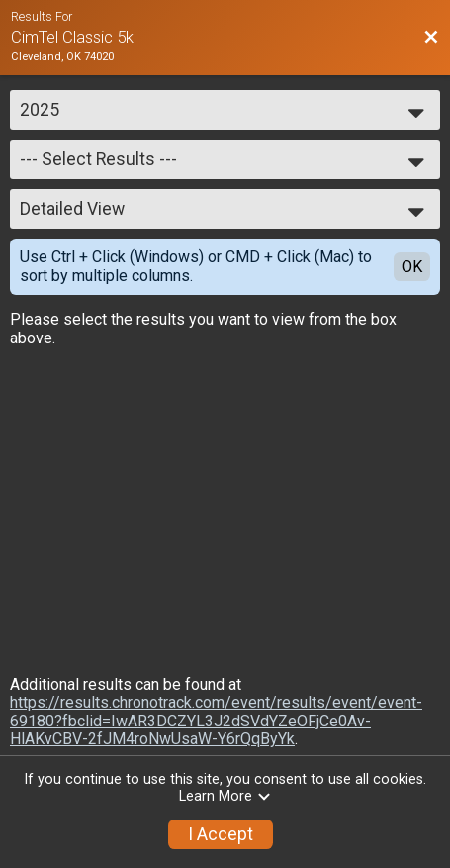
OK (412, 267)
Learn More (225, 796)
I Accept (221, 834)
